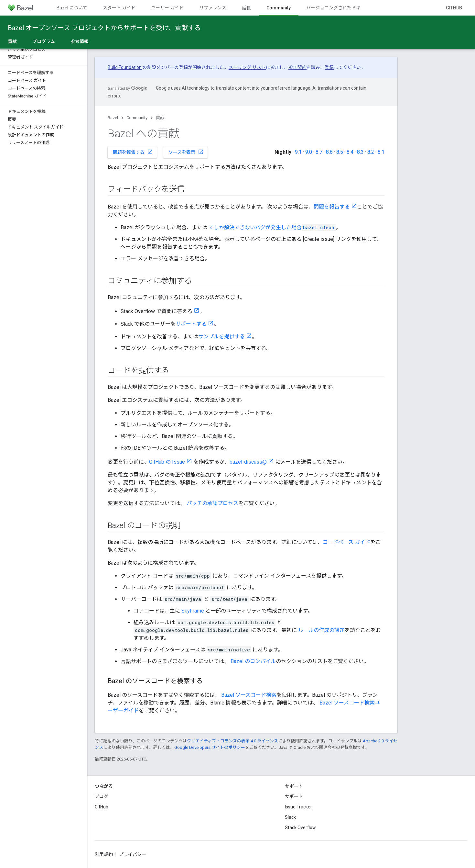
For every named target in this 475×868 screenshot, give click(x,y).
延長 (246, 8)
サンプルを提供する (221, 337)
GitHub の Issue (167, 462)
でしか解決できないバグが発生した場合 (272, 227)
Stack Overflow (300, 828)
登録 (329, 67)
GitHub (454, 8)
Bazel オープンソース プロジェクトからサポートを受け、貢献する (104, 28)
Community (137, 118)
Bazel (113, 118)
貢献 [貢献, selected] (12, 41)
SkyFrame (193, 611)
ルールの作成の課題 (321, 630)
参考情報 (80, 41)
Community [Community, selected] (279, 8)
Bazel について (72, 8)
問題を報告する (133, 152)
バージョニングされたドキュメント (342, 8)
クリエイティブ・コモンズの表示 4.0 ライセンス (232, 741)
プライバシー (133, 854)
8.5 (340, 152)
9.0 (309, 152)
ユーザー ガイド (167, 8)
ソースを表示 (186, 152)
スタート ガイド (119, 8)
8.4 (350, 152)
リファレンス (213, 8)
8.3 (360, 152)
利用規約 (104, 854)
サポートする (191, 324)
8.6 (329, 152)
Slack (290, 817)
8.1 (381, 152)
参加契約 (297, 67)
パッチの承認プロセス (212, 503)
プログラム (44, 41)
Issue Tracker (298, 807)
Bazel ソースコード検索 (249, 695)
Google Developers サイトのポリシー (210, 747)
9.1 (298, 152)
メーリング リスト (247, 67)
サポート (294, 796)
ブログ (102, 796)
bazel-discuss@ (248, 462)
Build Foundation (125, 67)
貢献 (160, 118)
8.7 (319, 152)
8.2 (371, 152)
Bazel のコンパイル (253, 661)
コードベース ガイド (346, 542)
